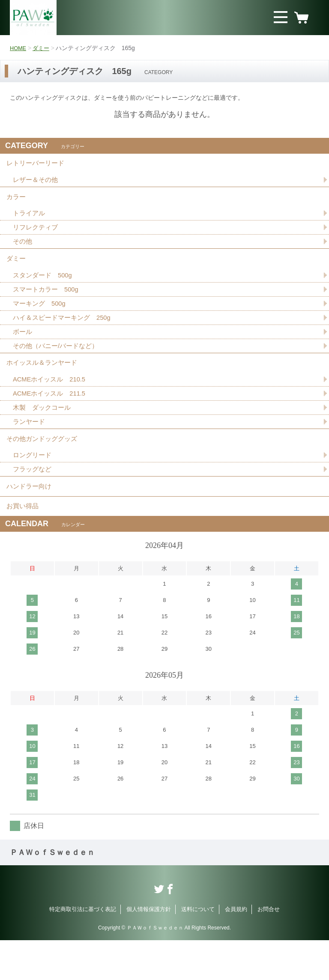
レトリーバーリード (37, 165)
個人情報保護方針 (149, 949)
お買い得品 (24, 544)
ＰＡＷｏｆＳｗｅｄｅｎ (52, 892)
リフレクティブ (37, 237)
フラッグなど (33, 501)
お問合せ (269, 949)
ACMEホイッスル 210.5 (52, 403)
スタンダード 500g (45, 290)
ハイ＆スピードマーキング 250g (65, 335)
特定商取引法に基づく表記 (83, 949)
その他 (23, 252)
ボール (23, 350)
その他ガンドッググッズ (44, 467)
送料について (198, 949)
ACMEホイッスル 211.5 (52, 418)
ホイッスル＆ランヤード (44, 384)
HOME (19, 48)
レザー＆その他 (37, 184)
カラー (17, 203)
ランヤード (30, 448)
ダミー (43, 48)
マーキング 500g (41, 320)
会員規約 (236, 949)
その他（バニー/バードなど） (58, 365)
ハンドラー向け (30, 520)
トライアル (30, 222)
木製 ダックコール (44, 433)
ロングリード (33, 486)
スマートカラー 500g (48, 305)
